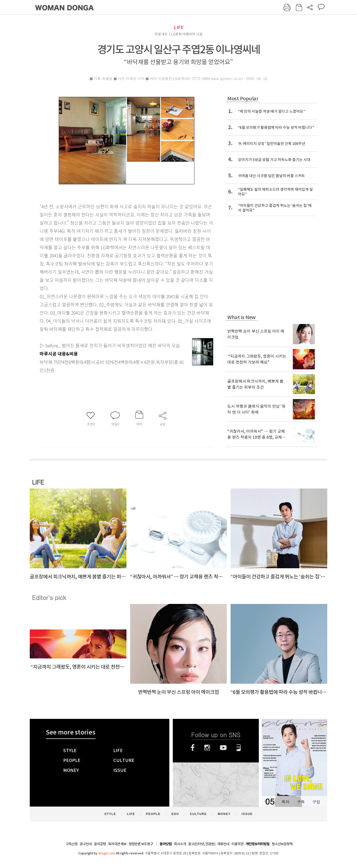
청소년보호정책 (282, 844)
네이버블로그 (239, 748)
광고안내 (86, 844)
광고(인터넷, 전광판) (202, 844)
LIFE (179, 27)
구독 (301, 802)
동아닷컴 (166, 844)
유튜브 (223, 748)
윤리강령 (100, 844)
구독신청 (72, 844)
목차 (285, 802)
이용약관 (238, 844)
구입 (316, 802)
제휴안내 (223, 844)
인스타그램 (207, 748)
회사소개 (180, 844)
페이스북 (193, 748)
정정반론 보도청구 (141, 844)
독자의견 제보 (117, 844)
